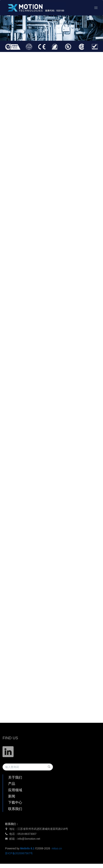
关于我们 (15, 777)
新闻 (12, 796)
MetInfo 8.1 (27, 848)
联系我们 (15, 809)
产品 (12, 784)
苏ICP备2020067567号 (19, 853)
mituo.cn (57, 848)
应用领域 (15, 790)
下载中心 (15, 802)
